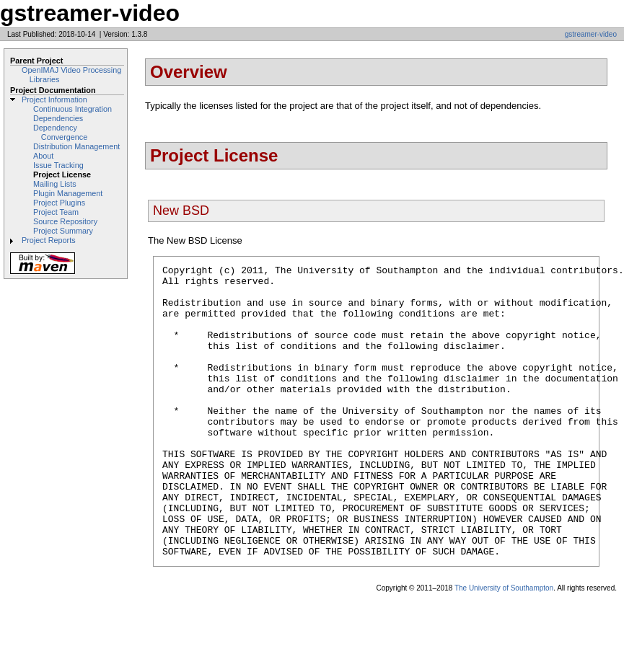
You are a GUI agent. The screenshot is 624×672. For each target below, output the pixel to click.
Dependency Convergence (60, 132)
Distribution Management (76, 146)
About (43, 156)
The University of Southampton (504, 646)
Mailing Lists (55, 184)
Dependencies (58, 118)
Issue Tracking (58, 165)
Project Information (54, 100)
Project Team (56, 212)
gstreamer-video (591, 34)
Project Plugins (59, 203)
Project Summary (63, 231)
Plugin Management (68, 193)
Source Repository (65, 221)
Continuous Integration (72, 109)
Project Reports (49, 240)
